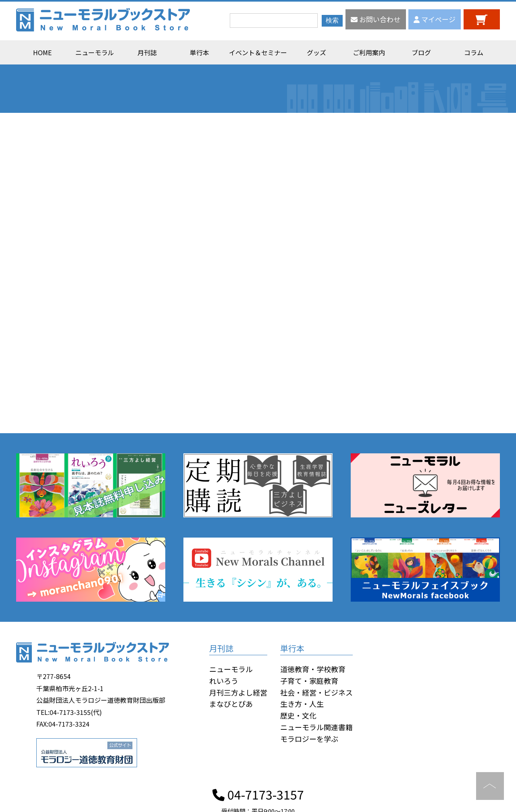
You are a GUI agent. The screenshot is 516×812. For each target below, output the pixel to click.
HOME (42, 52)
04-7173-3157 (258, 794)
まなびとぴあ (231, 704)
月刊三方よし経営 (238, 692)
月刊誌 (147, 52)
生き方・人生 (302, 704)
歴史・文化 (298, 715)
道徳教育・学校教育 (313, 669)
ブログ (421, 52)
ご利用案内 (369, 52)
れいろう (224, 681)
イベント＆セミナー (258, 52)
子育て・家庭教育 (309, 681)
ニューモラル (95, 52)
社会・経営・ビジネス (316, 692)
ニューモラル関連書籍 (316, 727)
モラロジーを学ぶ (309, 739)
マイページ (435, 19)
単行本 (200, 52)
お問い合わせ (376, 19)
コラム (474, 52)
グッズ (316, 52)
